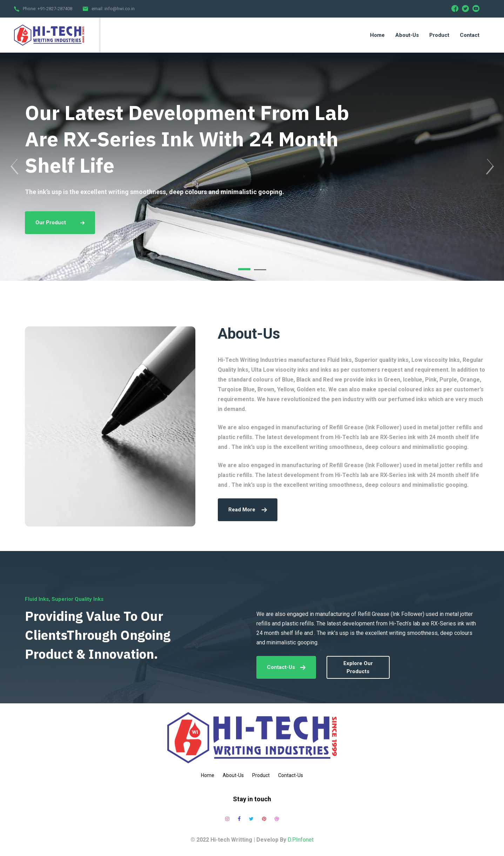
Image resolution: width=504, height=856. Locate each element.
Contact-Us (286, 667)
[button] (244, 269)
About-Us (233, 775)
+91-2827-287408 (55, 9)
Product (261, 775)
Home (208, 775)
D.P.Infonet (301, 840)
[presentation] (14, 167)
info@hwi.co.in (120, 9)
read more (248, 510)
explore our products (358, 667)
